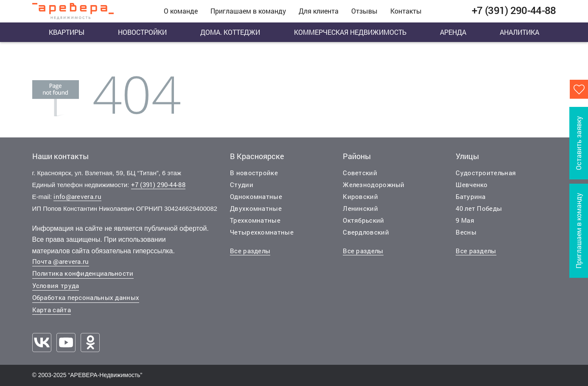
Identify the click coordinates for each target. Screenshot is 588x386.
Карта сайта (52, 310)
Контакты (406, 11)
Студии (242, 185)
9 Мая (465, 220)
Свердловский (366, 232)
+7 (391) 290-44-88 (158, 185)
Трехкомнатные (255, 220)
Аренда (453, 32)
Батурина (470, 196)
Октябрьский (363, 220)
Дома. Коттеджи (230, 32)
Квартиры (67, 32)
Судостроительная (486, 173)
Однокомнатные (256, 196)
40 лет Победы (479, 208)
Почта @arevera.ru (61, 261)
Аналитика (519, 32)
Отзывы (364, 11)
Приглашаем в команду (248, 11)
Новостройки (142, 32)
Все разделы (250, 251)
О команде (181, 11)
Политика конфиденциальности (83, 273)
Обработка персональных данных (86, 297)
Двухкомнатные (256, 208)
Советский (360, 173)
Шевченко (472, 185)
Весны (466, 232)
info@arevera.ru (77, 196)
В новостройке (254, 173)
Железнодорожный (374, 185)
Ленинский (360, 208)
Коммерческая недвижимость (350, 32)
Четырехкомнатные (262, 232)
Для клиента (319, 11)
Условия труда (56, 285)
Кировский (360, 196)
